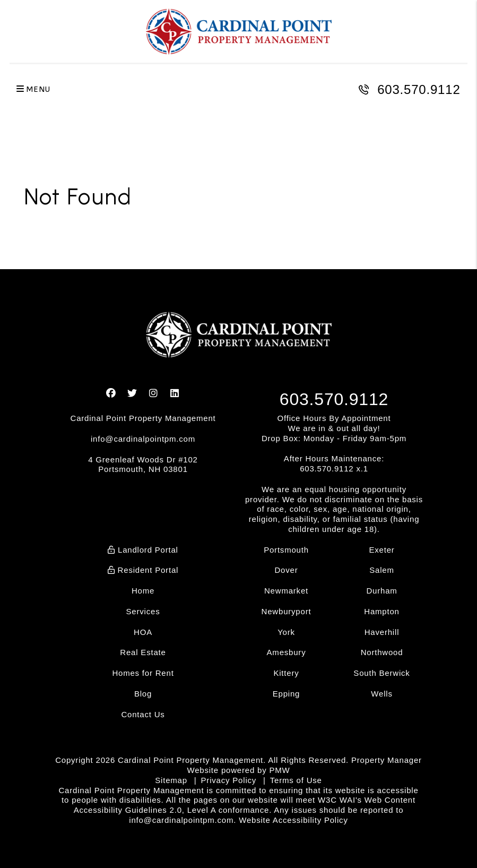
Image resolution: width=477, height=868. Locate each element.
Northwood (382, 652)
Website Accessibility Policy (293, 820)
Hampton (381, 611)
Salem (382, 570)
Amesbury (287, 652)
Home (143, 591)
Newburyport (287, 611)
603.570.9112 (419, 89)
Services (143, 611)
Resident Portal (143, 570)
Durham (381, 591)
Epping (287, 694)
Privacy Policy (229, 780)
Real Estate (143, 652)
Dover (286, 570)
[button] (111, 394)
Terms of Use (296, 780)
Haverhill (382, 632)
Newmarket (286, 591)
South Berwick (381, 673)
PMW (279, 770)
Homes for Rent (143, 673)
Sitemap (171, 780)
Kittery (286, 673)
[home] (239, 32)
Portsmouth (286, 550)
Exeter (381, 550)
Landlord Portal (143, 550)
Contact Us (143, 714)
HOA (143, 632)
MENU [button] (33, 89)
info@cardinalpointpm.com (143, 439)
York (286, 632)
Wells (381, 694)
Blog (143, 694)
